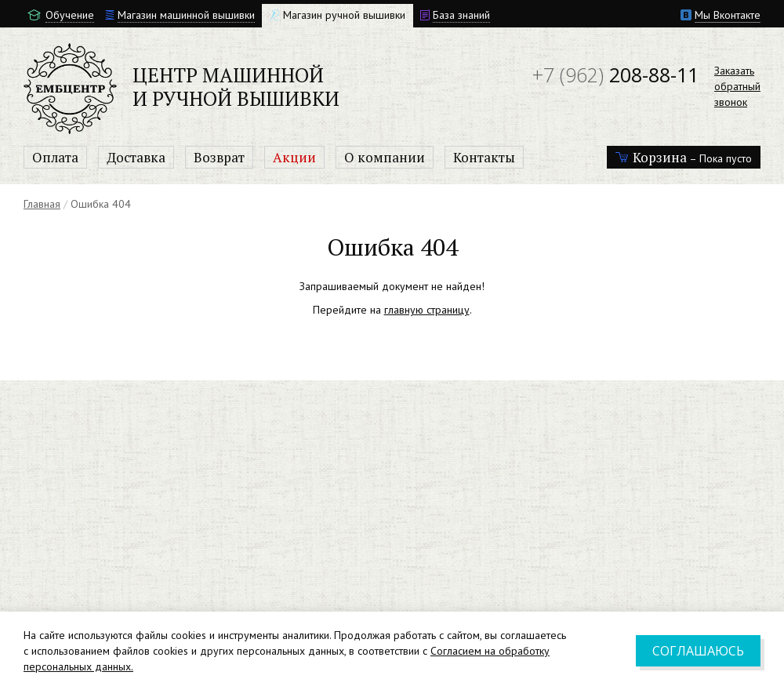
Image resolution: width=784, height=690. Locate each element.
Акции (294, 157)
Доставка (136, 157)
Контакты (484, 157)
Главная (42, 204)
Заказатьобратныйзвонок (737, 86)
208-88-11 (615, 74)
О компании (385, 157)
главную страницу (427, 310)
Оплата (55, 157)
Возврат (219, 157)
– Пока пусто (684, 157)
